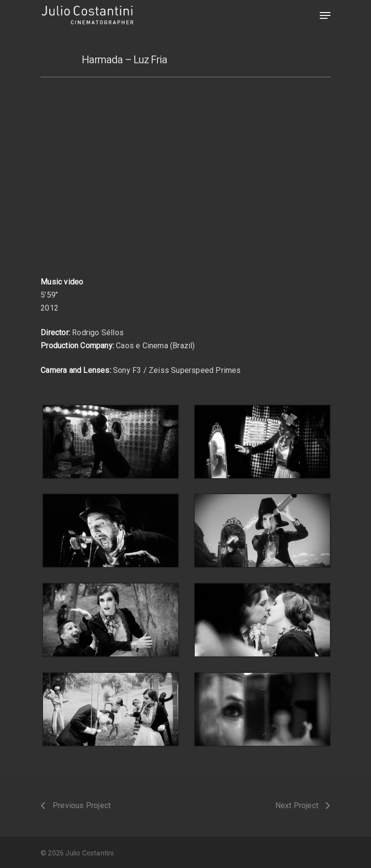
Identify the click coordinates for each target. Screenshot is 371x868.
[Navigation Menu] (325, 15)
